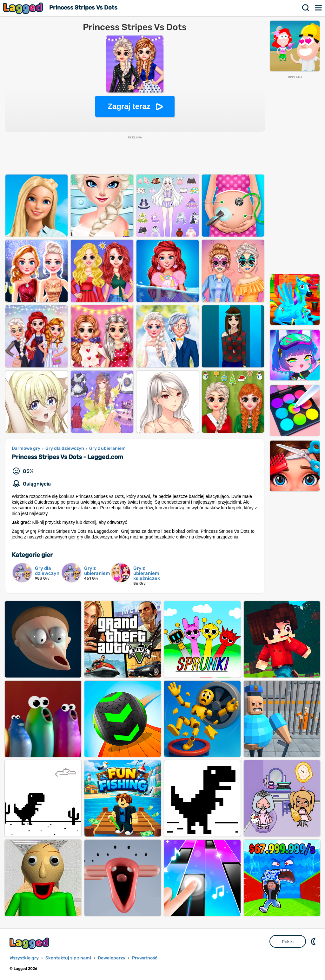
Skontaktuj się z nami (68, 958)
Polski (288, 942)
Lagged (24, 8)
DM (314, 941)
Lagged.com (30, 943)
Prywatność (145, 958)
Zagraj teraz (129, 106)
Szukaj (306, 8)
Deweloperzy (112, 958)
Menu (319, 8)
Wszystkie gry (24, 958)
